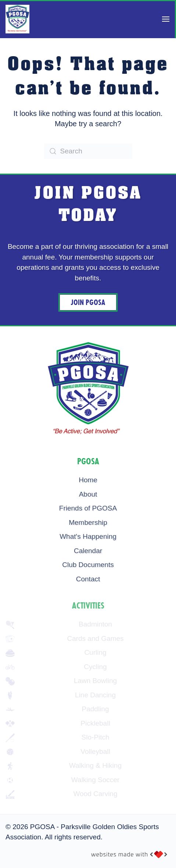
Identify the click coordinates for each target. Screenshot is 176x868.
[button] (166, 19)
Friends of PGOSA (88, 508)
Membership (88, 522)
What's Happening (88, 536)
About (88, 494)
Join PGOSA (88, 302)
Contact (88, 579)
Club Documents (88, 565)
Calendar (88, 551)
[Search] (88, 151)
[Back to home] (17, 19)
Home (88, 480)
